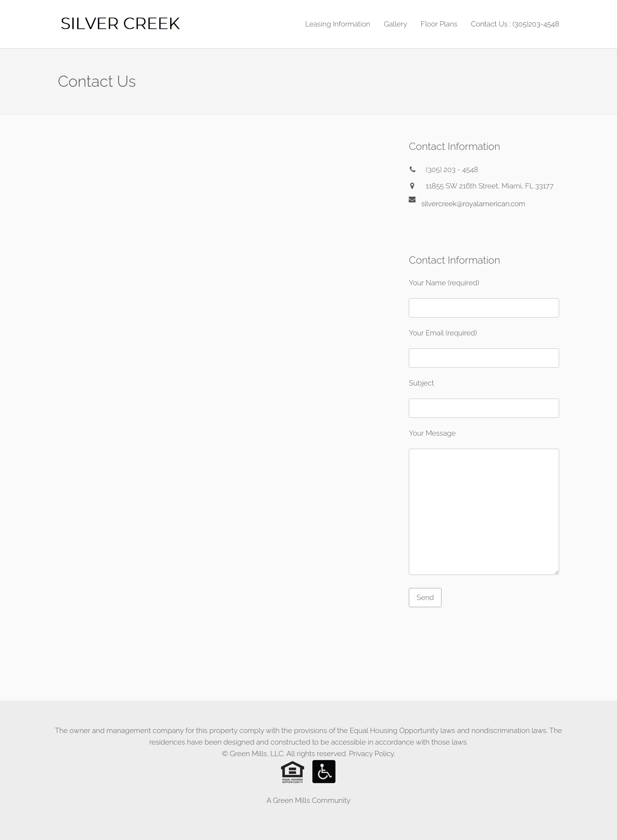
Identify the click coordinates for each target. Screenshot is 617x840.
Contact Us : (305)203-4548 (515, 24)
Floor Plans (439, 24)
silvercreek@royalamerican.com (473, 203)
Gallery (396, 24)
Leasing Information (338, 24)
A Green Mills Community (308, 800)
